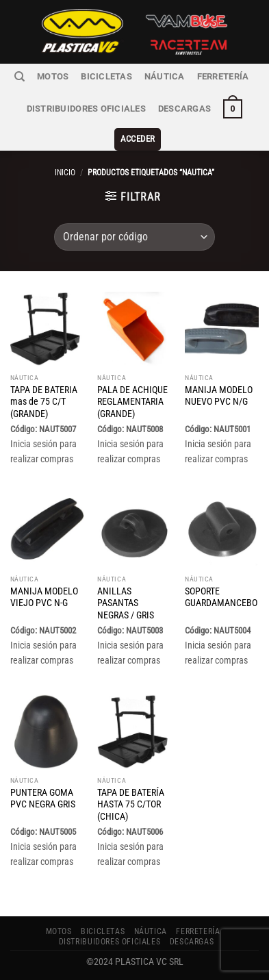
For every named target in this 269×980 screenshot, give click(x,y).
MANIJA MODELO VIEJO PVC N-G (44, 597)
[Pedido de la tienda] (134, 237)
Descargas (184, 109)
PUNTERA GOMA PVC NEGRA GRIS (43, 799)
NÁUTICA (165, 76)
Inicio (65, 173)
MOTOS (53, 76)
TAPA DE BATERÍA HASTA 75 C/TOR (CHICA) (131, 804)
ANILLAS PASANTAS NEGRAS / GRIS (126, 603)
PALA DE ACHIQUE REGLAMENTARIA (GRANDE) (132, 402)
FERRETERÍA (223, 76)
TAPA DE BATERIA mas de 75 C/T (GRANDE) (44, 402)
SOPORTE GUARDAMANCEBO (221, 597)
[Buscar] (20, 77)
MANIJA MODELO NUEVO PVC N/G (219, 396)
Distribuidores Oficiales (86, 109)
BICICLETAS (106, 76)
